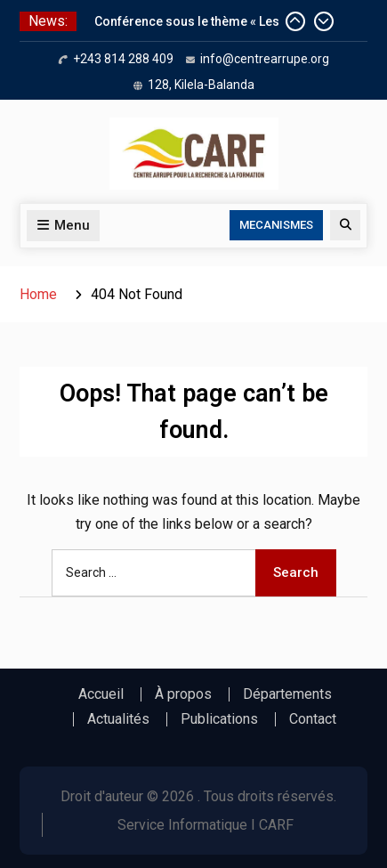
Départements (287, 694)
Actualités (118, 719)
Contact (313, 719)
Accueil (101, 694)
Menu (63, 225)
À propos (183, 694)
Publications (219, 719)
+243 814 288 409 (123, 59)
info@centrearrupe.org (265, 59)
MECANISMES (276, 225)
